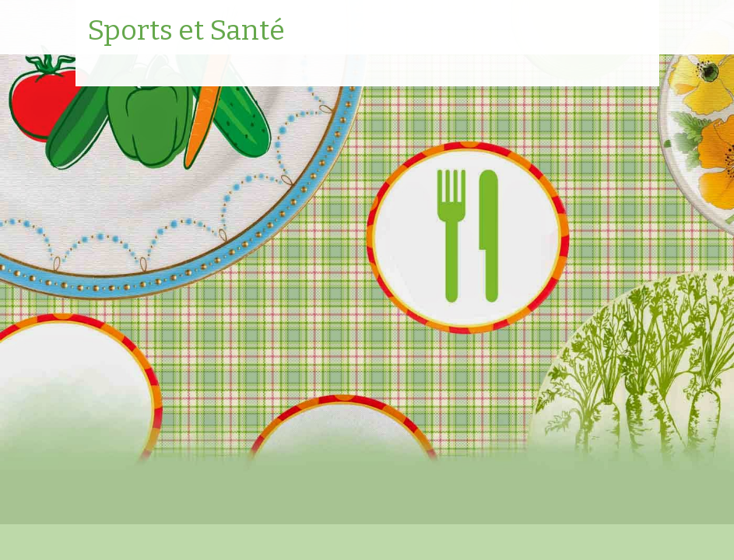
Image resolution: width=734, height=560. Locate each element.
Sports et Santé (186, 31)
